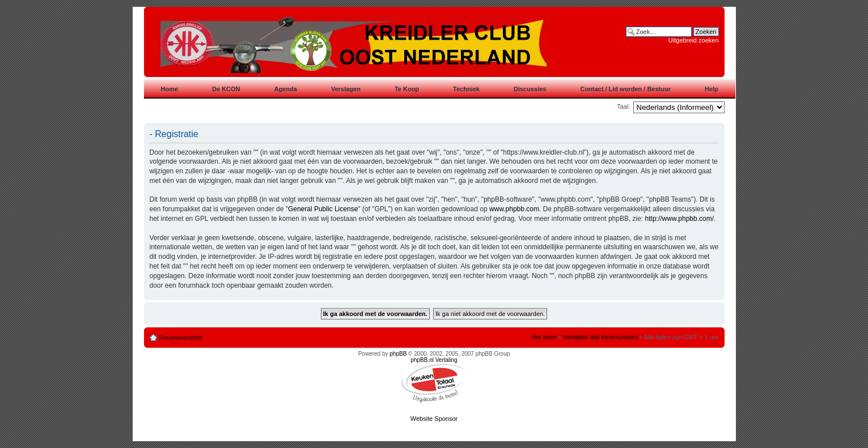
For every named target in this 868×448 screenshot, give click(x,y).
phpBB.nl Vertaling (434, 360)
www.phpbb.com (514, 209)
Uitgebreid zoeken (694, 40)
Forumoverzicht (181, 338)
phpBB (398, 354)
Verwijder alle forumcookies (600, 337)
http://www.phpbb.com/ (679, 219)
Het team (544, 337)
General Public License (323, 209)
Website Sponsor (434, 419)
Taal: (623, 106)
